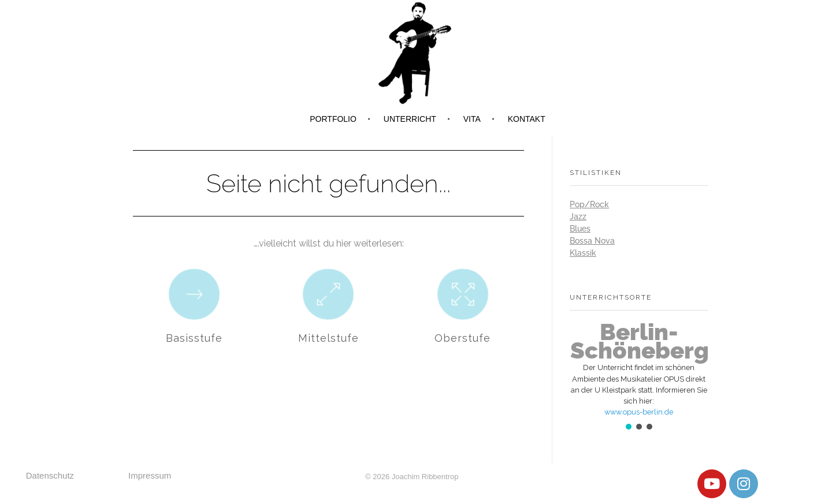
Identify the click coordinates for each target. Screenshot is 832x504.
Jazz (578, 216)
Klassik (583, 253)
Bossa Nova (592, 241)
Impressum (150, 475)
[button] (639, 369)
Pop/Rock (589, 204)
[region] (639, 377)
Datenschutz (50, 475)
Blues (580, 229)
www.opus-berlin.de (639, 412)
